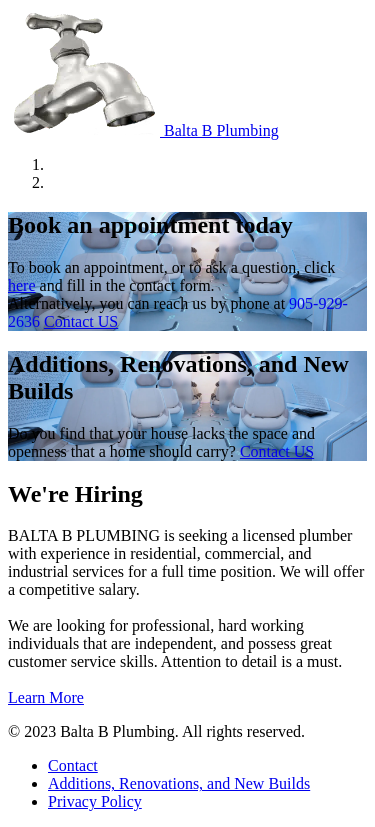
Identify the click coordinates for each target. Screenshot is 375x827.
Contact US (81, 321)
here (22, 285)
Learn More (46, 697)
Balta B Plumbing (143, 130)
